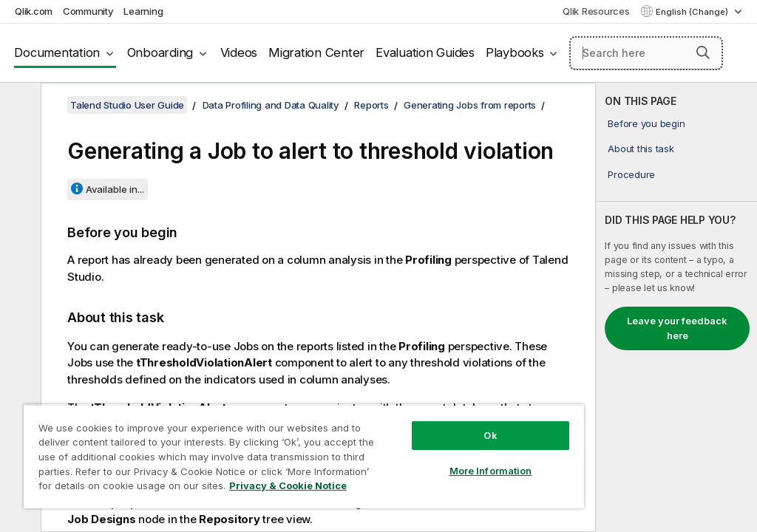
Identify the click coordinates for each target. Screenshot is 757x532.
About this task (641, 149)
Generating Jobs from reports (470, 105)
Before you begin (646, 123)
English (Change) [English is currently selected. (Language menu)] (693, 12)
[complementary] (676, 307)
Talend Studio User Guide (127, 105)
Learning (143, 11)
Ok (490, 435)
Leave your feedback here (677, 328)
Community (88, 11)
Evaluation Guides (425, 52)
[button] (703, 52)
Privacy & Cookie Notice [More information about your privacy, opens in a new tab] (288, 485)
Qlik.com (34, 11)
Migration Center (316, 52)
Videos (239, 52)
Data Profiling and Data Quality (271, 105)
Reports (371, 105)
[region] (304, 456)
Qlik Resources (596, 11)
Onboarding (160, 52)
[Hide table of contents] (18, 106)
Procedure (631, 174)
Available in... (115, 189)
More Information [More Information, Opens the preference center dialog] (491, 471)
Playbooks (515, 52)
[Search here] (646, 53)
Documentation (57, 52)
